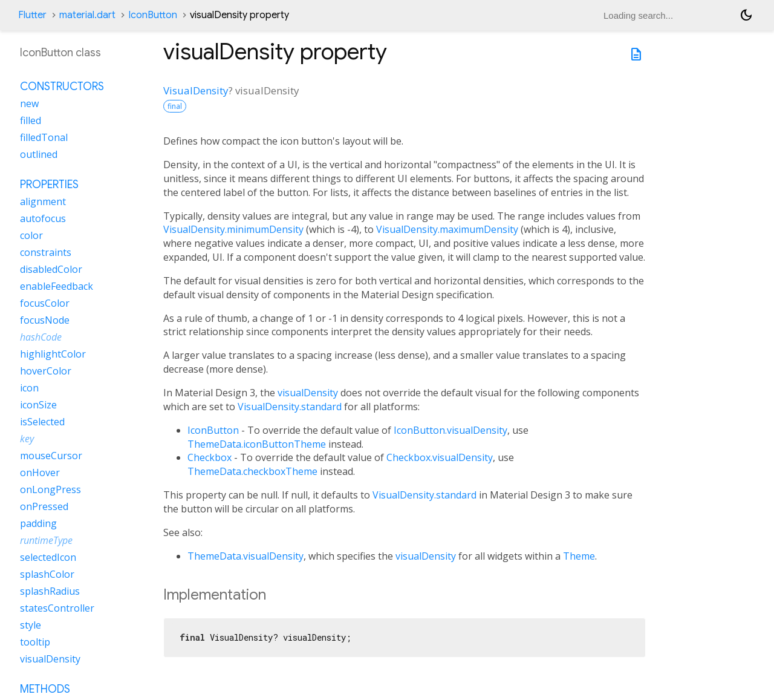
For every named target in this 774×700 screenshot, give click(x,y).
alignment (43, 201)
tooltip (35, 642)
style (31, 625)
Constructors (62, 87)
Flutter (32, 15)
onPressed (44, 506)
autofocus (43, 218)
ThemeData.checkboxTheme (252, 471)
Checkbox (210, 457)
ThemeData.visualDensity (246, 556)
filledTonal (44, 137)
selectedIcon (48, 557)
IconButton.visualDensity (450, 430)
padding (38, 523)
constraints (46, 252)
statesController (57, 608)
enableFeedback (57, 286)
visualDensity (308, 393)
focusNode (45, 320)
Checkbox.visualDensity (440, 457)
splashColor (47, 574)
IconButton (153, 15)
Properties (49, 185)
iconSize (38, 405)
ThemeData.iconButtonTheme (257, 444)
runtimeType (46, 540)
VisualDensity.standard (290, 407)
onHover (40, 473)
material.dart (87, 15)
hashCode (41, 337)
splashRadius (50, 591)
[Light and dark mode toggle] (746, 15)
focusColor (45, 303)
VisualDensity (196, 90)
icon (29, 388)
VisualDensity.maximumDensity (447, 229)
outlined (39, 154)
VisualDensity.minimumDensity (233, 229)
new (29, 103)
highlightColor (53, 354)
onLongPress (50, 489)
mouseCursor (51, 456)
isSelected (42, 422)
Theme (579, 556)
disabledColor (51, 269)
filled (31, 120)
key (27, 439)
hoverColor (46, 371)
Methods (45, 689)
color (31, 235)
